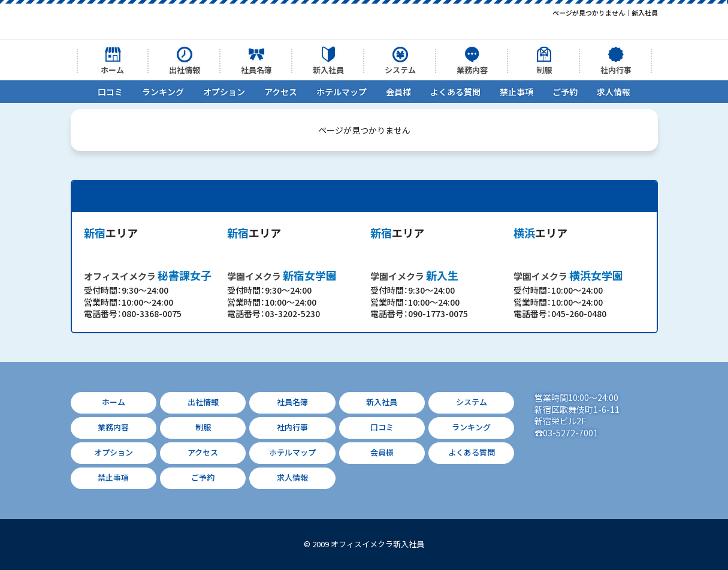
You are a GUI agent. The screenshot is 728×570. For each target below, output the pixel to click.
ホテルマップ (342, 92)
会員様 (398, 92)
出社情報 (185, 70)
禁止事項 (516, 92)
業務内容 (472, 70)
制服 (544, 70)
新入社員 (328, 70)
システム (400, 70)
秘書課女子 (148, 275)
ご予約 (565, 92)
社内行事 (616, 70)
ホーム (112, 70)
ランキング (163, 92)
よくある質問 (455, 92)
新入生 (414, 275)
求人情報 (614, 92)
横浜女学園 (568, 275)
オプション (224, 92)
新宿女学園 (282, 275)
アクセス (281, 92)
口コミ (110, 92)
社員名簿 (256, 70)
